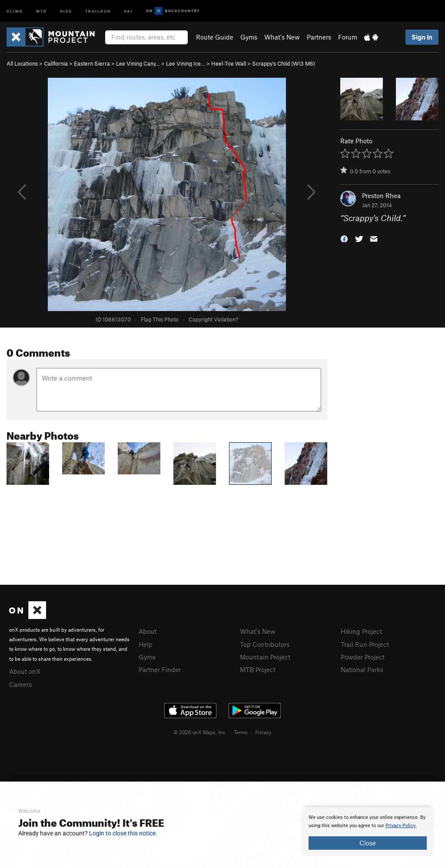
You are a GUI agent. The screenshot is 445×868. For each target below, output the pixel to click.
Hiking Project (361, 631)
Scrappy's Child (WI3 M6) (284, 63)
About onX (25, 671)
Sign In (422, 37)
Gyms (249, 37)
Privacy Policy (400, 826)
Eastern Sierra (92, 63)
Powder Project (363, 657)
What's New (282, 37)
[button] (344, 238)
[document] (368, 832)
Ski (128, 11)
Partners (319, 37)
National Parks (362, 669)
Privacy (263, 732)
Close (368, 843)
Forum (348, 37)
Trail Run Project (365, 644)
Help (146, 644)
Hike (66, 11)
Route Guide (215, 37)
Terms (241, 732)
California (56, 63)
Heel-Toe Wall (229, 63)
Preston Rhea (381, 195)
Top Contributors (265, 644)
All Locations (22, 63)
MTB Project (258, 669)
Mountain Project (265, 657)
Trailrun (98, 11)
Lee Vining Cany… (138, 63)
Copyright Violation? (213, 319)
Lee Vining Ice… (186, 63)
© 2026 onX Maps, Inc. (200, 732)
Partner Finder (160, 669)
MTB (42, 11)
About (148, 631)
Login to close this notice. (123, 833)
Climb (15, 11)
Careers (20, 684)
